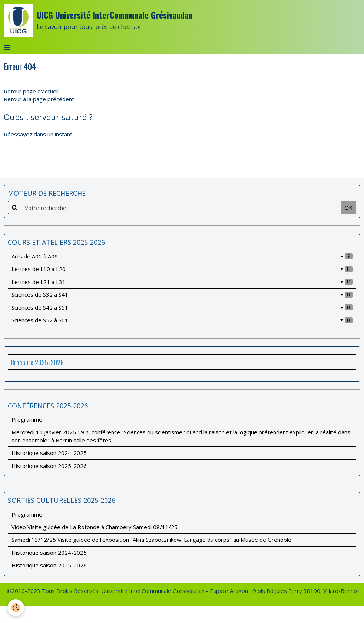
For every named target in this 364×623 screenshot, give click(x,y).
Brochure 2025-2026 (37, 362)
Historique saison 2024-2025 (49, 453)
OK (348, 207)
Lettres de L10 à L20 (182, 269)
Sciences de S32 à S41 (182, 294)
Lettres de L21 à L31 (182, 282)
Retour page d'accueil (31, 91)
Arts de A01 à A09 (182, 256)
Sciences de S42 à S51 (182, 307)
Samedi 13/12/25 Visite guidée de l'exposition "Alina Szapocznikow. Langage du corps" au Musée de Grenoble (151, 540)
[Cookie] (16, 608)
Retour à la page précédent (39, 99)
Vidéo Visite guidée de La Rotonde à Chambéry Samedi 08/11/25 (95, 527)
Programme (27, 419)
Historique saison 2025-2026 (49, 466)
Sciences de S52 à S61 (182, 320)
